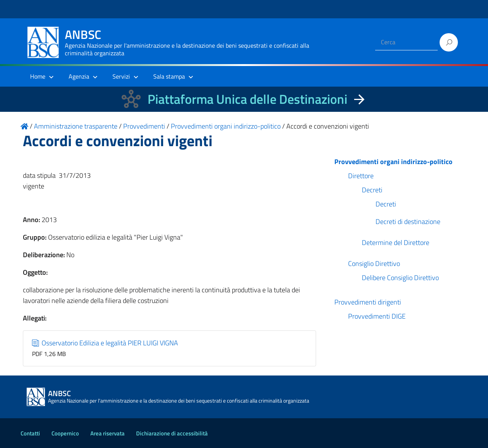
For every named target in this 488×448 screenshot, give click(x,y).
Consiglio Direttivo (374, 263)
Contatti (30, 433)
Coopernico (65, 433)
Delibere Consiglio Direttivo (400, 278)
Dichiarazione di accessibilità (172, 433)
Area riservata (108, 433)
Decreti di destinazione (408, 222)
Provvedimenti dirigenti (368, 302)
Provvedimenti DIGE (377, 316)
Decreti (372, 190)
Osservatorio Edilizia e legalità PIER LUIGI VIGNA (105, 343)
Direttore (361, 176)
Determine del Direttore (396, 243)
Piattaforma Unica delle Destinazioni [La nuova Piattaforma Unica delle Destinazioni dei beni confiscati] (247, 99)
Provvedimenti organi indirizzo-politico (393, 162)
